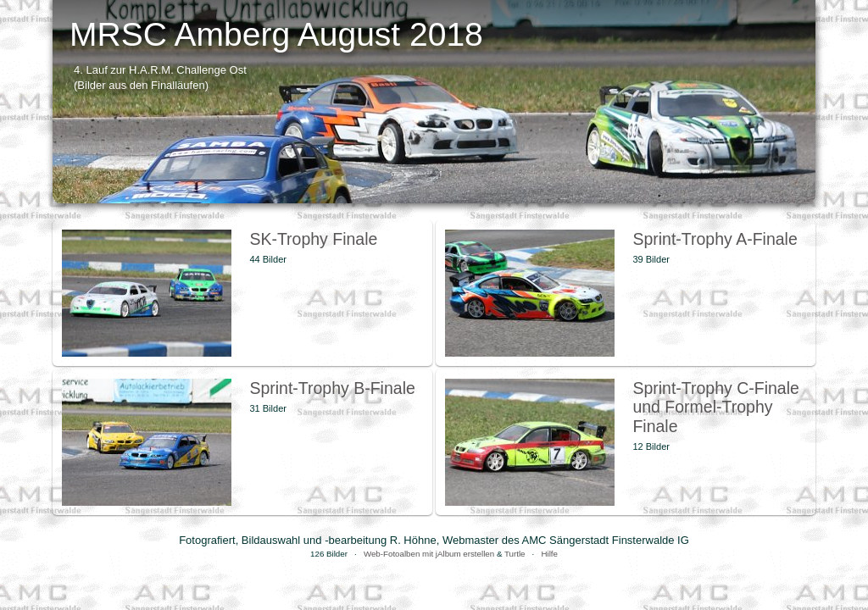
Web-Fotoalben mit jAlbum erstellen (429, 554)
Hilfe (549, 554)
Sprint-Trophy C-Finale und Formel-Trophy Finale (716, 407)
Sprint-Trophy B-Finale (332, 388)
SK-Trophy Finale (313, 239)
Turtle (515, 554)
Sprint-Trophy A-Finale (715, 239)
